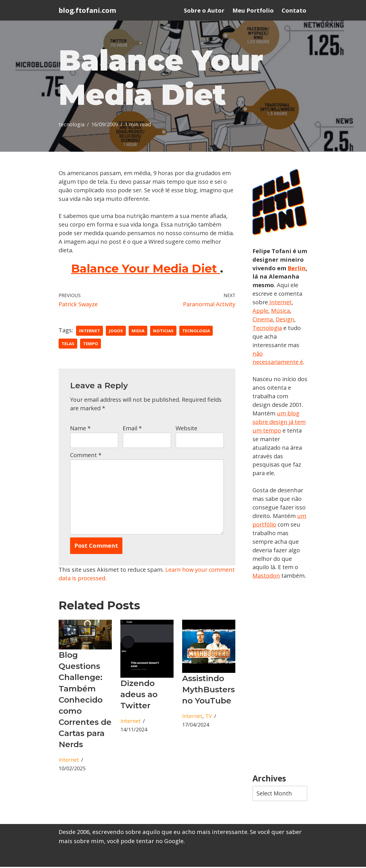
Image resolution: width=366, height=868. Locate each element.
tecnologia (72, 125)
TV (209, 717)
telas (68, 344)
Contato (294, 10)
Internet (89, 331)
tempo (90, 344)
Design (262, 328)
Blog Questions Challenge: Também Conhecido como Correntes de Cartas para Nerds (85, 701)
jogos (116, 331)
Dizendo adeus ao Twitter (139, 695)
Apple (286, 311)
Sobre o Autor (204, 10)
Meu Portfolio (253, 10)
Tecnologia (289, 328)
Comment (86, 456)
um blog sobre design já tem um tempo (279, 422)
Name (80, 429)
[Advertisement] (280, 678)
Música (262, 320)
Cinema (284, 320)
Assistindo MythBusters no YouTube (208, 690)
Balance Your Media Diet (146, 269)
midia (138, 331)
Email (132, 429)
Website (186, 429)
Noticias (163, 331)
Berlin (262, 277)
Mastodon (266, 577)
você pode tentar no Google (145, 842)
